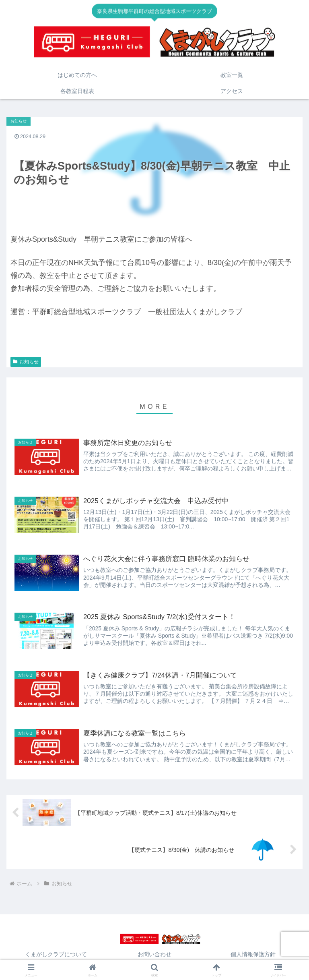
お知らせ (26, 362)
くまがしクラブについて (56, 954)
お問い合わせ (154, 954)
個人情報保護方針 (253, 954)
